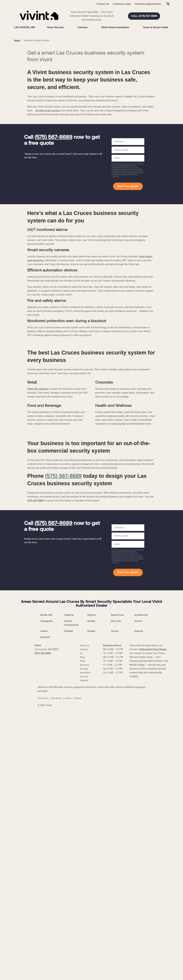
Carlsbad (68, 904)
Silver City (116, 894)
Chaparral (69, 888)
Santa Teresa (117, 888)
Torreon (115, 904)
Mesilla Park (46, 888)
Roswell (91, 904)
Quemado (45, 910)
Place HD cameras (38, 602)
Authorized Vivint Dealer (153, 922)
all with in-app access (48, 190)
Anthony (92, 888)
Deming (91, 894)
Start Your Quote (128, 266)
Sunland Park (141, 888)
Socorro (139, 894)
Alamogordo (46, 894)
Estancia (139, 904)
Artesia (44, 904)
